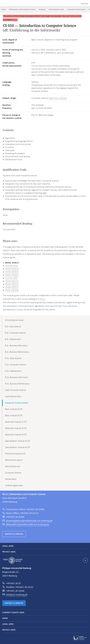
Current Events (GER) (13, 613)
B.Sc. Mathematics (13, 339)
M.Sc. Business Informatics (16, 377)
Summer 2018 (11, 266)
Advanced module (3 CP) (16, 422)
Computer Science (13, 473)
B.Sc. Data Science (13, 327)
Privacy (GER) (9, 552)
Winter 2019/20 (12, 272)
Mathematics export (14, 460)
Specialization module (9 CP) (18, 447)
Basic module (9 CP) (14, 416)
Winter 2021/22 (12, 281)
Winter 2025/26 (12, 290)
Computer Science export (76, 9)
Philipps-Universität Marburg (13, 560)
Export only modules (58, 98)
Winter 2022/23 (12, 284)
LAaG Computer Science (15, 390)
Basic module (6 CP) (14, 409)
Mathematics (11, 479)
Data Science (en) (13, 466)
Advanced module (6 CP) (16, 428)
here (15, 20)
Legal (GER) (8, 546)
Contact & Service (14, 603)
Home (3, 9)
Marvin (42, 299)
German (85, 4)
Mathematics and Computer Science (22, 9)
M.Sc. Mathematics (13, 371)
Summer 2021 (11, 278)
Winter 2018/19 (12, 269)
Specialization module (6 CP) (18, 441)
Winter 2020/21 (12, 275)
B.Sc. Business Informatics (16, 346)
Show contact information (85, 560)
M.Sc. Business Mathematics (17, 384)
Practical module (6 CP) (15, 454)
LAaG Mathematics (13, 397)
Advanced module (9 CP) (16, 435)
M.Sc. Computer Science (16, 365)
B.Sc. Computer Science (15, 333)
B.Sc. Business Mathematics (17, 352)
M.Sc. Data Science (13, 358)
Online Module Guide (56, 9)
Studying (42, 9)
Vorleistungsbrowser (14, 486)
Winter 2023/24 (12, 287)
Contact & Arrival (14, 534)
